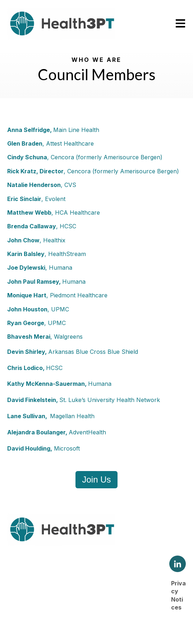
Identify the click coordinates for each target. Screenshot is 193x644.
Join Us (96, 479)
